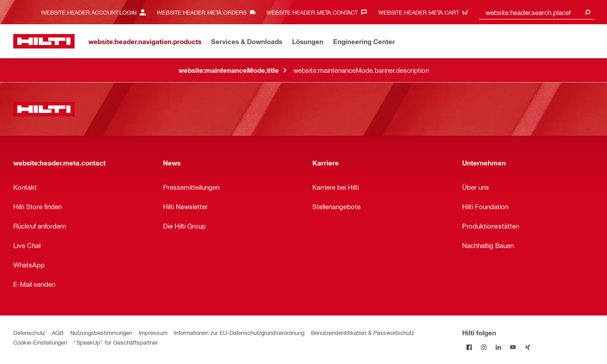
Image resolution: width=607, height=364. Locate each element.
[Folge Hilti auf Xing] (528, 347)
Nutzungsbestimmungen (101, 332)
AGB (58, 332)
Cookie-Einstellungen (40, 342)
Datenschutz (29, 332)
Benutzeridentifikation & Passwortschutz (362, 332)
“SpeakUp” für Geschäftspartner (116, 342)
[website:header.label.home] (44, 41)
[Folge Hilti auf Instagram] (484, 347)
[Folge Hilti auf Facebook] (469, 347)
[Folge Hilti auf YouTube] (513, 347)
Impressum (153, 332)
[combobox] (536, 12)
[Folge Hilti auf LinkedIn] (499, 347)
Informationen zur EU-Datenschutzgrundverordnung (239, 332)
